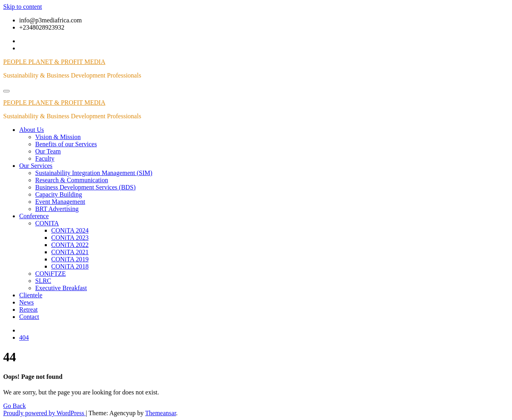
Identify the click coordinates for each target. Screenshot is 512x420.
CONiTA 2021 (70, 252)
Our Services (36, 166)
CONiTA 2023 (70, 238)
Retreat (28, 310)
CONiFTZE (50, 274)
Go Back (14, 406)
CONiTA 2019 (70, 259)
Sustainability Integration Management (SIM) (94, 173)
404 (24, 337)
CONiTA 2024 (70, 230)
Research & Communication (72, 180)
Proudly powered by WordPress (44, 413)
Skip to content (23, 7)
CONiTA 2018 (70, 266)
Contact (29, 317)
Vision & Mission (58, 137)
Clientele (31, 295)
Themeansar (161, 413)
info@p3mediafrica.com (50, 20)
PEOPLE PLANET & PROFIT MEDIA (54, 62)
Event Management (60, 202)
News (26, 302)
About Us (32, 130)
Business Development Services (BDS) (85, 187)
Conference (34, 216)
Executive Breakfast (61, 288)
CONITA (47, 223)
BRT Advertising (57, 209)
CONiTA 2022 (70, 245)
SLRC (43, 281)
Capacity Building (59, 194)
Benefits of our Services (66, 144)
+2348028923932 (42, 27)
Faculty (45, 158)
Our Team (48, 151)
